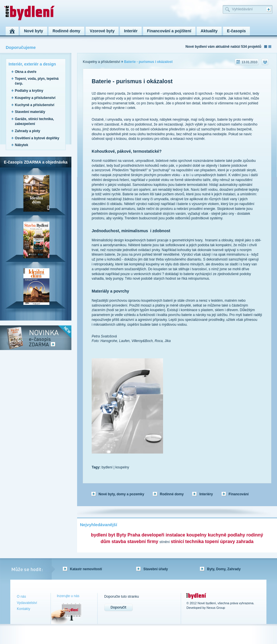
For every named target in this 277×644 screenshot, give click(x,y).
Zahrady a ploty (28, 131)
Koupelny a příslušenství (35, 98)
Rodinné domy (172, 494)
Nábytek (22, 145)
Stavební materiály (30, 112)
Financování (239, 494)
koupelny (122, 467)
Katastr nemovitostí (86, 569)
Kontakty (24, 609)
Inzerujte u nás (68, 596)
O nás (21, 597)
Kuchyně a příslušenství (35, 105)
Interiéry (206, 494)
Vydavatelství (27, 603)
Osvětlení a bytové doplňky (37, 138)
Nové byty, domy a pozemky (121, 494)
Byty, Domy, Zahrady (224, 569)
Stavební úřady (156, 569)
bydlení (107, 467)
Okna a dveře (26, 72)
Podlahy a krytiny (29, 91)
